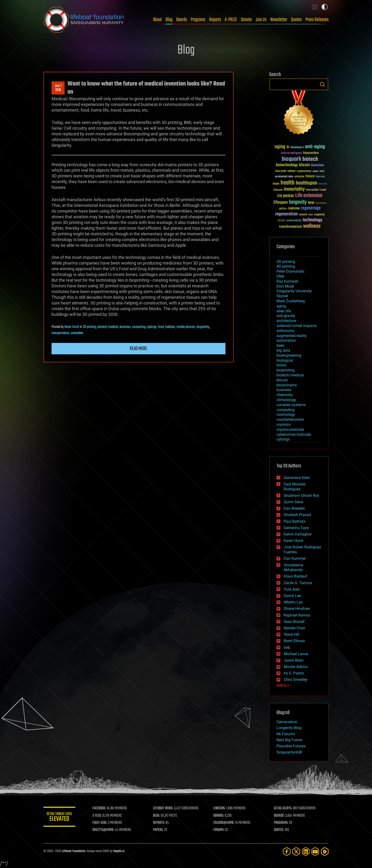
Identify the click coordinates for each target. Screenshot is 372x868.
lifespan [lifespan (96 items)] (281, 202)
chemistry (285, 395)
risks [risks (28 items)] (311, 215)
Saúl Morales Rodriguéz (295, 487)
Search (322, 84)
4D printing (286, 266)
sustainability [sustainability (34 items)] (294, 221)
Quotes (296, 20)
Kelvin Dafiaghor (298, 534)
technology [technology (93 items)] (312, 220)
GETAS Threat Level (60, 818)
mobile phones (186, 327)
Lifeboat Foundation (74, 851)
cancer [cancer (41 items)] (291, 171)
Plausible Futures (291, 746)
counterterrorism (290, 420)
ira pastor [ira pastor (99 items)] (286, 196)
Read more (138, 349)
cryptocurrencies (290, 429)
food (161, 327)
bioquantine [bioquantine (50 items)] (311, 153)
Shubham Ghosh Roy (301, 496)
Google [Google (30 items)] (276, 184)
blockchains (287, 385)
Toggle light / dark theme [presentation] (324, 7)
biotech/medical (108, 327)
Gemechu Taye (296, 528)
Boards (182, 20)
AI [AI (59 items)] (288, 147)
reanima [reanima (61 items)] (294, 208)
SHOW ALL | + (284, 686)
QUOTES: (279, 830)
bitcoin (282, 380)
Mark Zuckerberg (291, 301)
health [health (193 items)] (288, 183)
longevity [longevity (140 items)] (298, 202)
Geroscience (287, 722)
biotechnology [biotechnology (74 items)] (287, 165)
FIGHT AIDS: (101, 823)
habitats (170, 327)
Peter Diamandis (290, 271)
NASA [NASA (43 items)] (311, 203)
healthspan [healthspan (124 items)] (306, 183)
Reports (215, 20)
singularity (203, 327)
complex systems (291, 405)
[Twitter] (296, 851)
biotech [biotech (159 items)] (310, 159)
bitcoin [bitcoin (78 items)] (304, 165)
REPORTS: (160, 823)
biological (285, 360)
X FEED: (98, 816)
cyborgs (152, 327)
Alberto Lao (293, 602)
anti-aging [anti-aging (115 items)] (315, 147)
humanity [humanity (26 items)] (323, 184)
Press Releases (317, 20)
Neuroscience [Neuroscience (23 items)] (321, 203)
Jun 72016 (58, 88)
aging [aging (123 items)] (280, 147)
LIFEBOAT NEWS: (164, 808)
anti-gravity (286, 316)
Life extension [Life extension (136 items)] (309, 196)
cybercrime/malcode (294, 434)
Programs (198, 20)
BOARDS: (280, 816)
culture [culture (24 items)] (315, 171)
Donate (246, 20)
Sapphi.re (119, 851)
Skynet (282, 296)
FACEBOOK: (101, 808)
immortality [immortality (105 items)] (294, 189)
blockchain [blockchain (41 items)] (317, 166)
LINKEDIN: (220, 808)
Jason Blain (294, 660)
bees (280, 345)
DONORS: (220, 816)
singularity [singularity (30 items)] (319, 215)
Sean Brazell (294, 622)
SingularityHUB (289, 752)
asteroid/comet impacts (297, 326)
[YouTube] (315, 851)
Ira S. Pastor (294, 673)
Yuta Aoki (292, 589)
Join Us (261, 20)
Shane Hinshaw (297, 609)
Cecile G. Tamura (298, 583)
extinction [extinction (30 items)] (299, 177)
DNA (280, 276)
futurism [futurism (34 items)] (320, 177)
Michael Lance (296, 654)
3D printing (90, 327)
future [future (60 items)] (310, 176)
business (125, 327)
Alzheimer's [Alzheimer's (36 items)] (297, 148)
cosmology (286, 415)
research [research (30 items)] (303, 215)
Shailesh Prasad (297, 515)
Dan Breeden (294, 508)
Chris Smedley (296, 680)
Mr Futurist (286, 734)
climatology (286, 400)
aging (281, 306)
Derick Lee (292, 596)
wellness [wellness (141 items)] (312, 226)
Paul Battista (294, 521)
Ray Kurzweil (287, 281)
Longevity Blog (289, 728)
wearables (77, 333)
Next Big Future (289, 740)
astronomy (286, 331)
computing (139, 327)
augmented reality (292, 336)
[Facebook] (287, 851)
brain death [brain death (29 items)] (281, 171)
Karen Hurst (72, 327)
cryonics (284, 425)
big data (283, 350)
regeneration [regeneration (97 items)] (286, 214)
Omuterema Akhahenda (293, 568)
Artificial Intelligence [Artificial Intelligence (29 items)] (291, 153)
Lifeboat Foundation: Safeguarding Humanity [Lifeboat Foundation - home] (84, 20)
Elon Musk (285, 286)
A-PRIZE (231, 20)
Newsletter (279, 20)
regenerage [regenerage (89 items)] (311, 208)
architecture (286, 321)
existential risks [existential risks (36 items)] (284, 177)
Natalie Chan (294, 628)
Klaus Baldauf (296, 576)
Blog (169, 20)
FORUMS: (220, 830)
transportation (60, 333)
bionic (282, 365)
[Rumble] (325, 851)
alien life (284, 311)
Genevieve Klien (297, 478)
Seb (287, 647)
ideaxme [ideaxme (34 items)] (278, 190)
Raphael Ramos (297, 615)
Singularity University (294, 291)
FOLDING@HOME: (225, 823)
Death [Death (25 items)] (322, 171)
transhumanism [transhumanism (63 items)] (291, 227)
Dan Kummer (295, 558)
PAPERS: (159, 830)
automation (286, 340)
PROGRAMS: (282, 823)
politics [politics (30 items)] (283, 209)
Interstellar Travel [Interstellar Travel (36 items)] (316, 190)
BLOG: (157, 816)
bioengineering (289, 355)
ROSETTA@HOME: (105, 830)
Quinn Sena (293, 502)
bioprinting (286, 370)
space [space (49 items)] (281, 220)
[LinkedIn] (306, 851)
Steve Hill (291, 634)
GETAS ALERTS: (284, 808)
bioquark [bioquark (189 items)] (291, 159)
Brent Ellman (294, 641)
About (157, 20)
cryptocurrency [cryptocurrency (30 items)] (304, 171)
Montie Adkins (296, 667)
